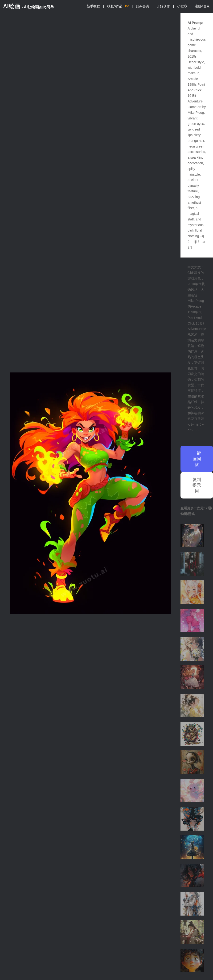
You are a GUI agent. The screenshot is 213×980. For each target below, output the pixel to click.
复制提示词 (197, 485)
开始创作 (163, 6)
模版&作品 (118, 6)
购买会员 (143, 6)
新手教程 (93, 6)
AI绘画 (29, 6)
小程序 (182, 6)
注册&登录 (202, 6)
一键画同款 (197, 459)
